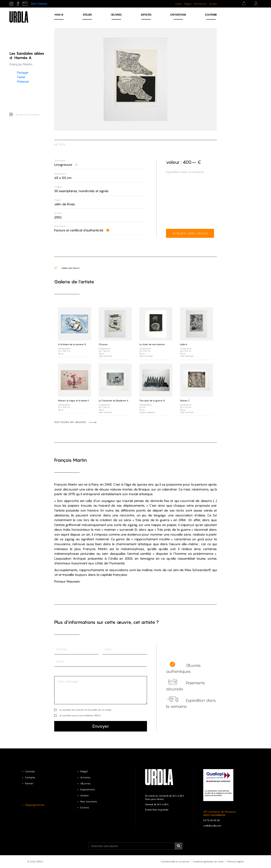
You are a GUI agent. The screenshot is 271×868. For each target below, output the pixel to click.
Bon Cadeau (39, 4)
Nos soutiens (89, 802)
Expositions (178, 15)
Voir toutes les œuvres (75, 422)
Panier (29, 783)
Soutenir (211, 15)
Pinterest (23, 82)
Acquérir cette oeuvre (190, 233)
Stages (188, 4)
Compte (30, 777)
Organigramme (35, 805)
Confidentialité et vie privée (175, 862)
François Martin (70, 460)
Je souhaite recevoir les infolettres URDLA (80, 715)
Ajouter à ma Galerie (24, 115)
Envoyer (101, 726)
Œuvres (116, 15)
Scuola (213, 4)
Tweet (21, 77)
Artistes (146, 15)
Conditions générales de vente (208, 862)
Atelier (87, 15)
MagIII (84, 771)
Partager (23, 73)
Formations (200, 4)
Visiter (178, 4)
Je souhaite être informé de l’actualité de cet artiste (85, 710)
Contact (30, 771)
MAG (59, 15)
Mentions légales (235, 862)
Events (85, 808)
